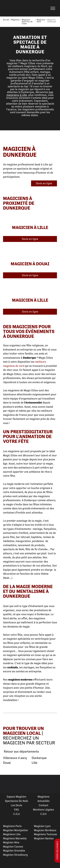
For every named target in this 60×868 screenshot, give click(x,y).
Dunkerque (39, 758)
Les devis (16, 805)
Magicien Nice (11, 842)
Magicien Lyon (42, 826)
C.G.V (43, 814)
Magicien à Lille (30, 227)
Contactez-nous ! (57, 851)
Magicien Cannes (13, 847)
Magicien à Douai (30, 264)
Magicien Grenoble (14, 851)
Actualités (44, 801)
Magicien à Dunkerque (20, 152)
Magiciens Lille (12, 834)
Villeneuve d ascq (15, 758)
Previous (6, 784)
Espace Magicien (16, 797)
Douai (7, 763)
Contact (44, 805)
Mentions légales (43, 810)
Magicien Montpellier (16, 830)
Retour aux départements (21, 752)
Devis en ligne (44, 183)
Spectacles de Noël (16, 801)
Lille (34, 763)
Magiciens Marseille (15, 838)
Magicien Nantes (44, 838)
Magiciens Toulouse (45, 834)
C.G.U (17, 814)
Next (54, 784)
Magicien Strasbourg (15, 855)
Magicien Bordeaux (45, 830)
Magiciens (44, 797)
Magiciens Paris (12, 826)
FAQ (16, 810)
